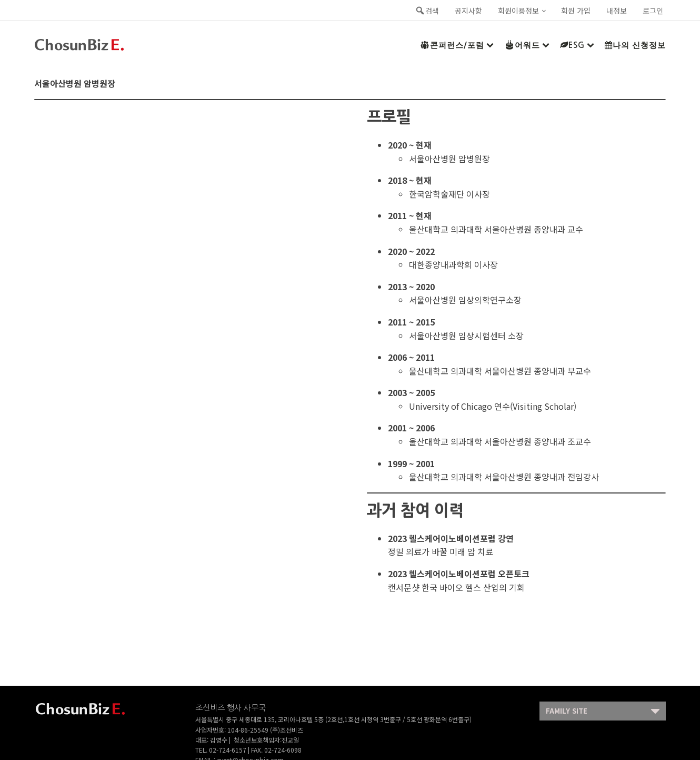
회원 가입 (576, 11)
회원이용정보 (518, 11)
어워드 (527, 45)
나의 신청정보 (635, 45)
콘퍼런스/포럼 (457, 45)
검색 (427, 11)
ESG (577, 45)
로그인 (653, 11)
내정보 (617, 11)
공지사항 (468, 11)
